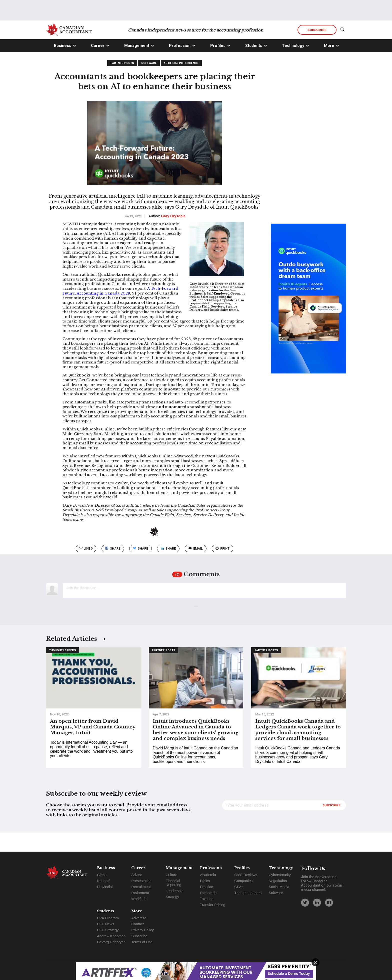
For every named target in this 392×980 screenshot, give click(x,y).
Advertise (139, 918)
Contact (137, 924)
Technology (293, 65)
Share (113, 567)
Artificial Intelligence (181, 82)
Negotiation (278, 881)
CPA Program (108, 918)
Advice (137, 875)
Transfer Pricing (213, 905)
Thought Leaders (62, 669)
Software (149, 82)
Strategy (172, 897)
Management (137, 65)
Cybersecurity (280, 875)
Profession (180, 65)
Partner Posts (122, 82)
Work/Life (139, 899)
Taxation (207, 899)
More (329, 65)
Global (102, 875)
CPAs (239, 887)
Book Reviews (246, 875)
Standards (208, 893)
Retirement (140, 893)
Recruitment (141, 887)
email (196, 567)
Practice (206, 887)
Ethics (205, 881)
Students (254, 65)
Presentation (141, 881)
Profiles (218, 65)
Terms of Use (142, 942)
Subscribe (317, 49)
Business (63, 65)
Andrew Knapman (111, 936)
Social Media (279, 887)
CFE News (106, 924)
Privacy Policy (142, 930)
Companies (243, 881)
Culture (171, 875)
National (104, 881)
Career (98, 65)
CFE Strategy (108, 930)
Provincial (105, 887)
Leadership (175, 891)
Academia (208, 875)
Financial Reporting (173, 883)
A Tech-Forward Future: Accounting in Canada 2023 (120, 310)
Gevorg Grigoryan (111, 942)
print (222, 567)
